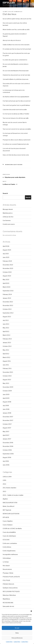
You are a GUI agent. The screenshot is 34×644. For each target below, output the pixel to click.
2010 (4, 484)
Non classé (6, 566)
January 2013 (7, 343)
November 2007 (8, 420)
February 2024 (7, 261)
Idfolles (9, 3)
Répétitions (6, 599)
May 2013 (6, 328)
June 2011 (6, 365)
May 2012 (6, 350)
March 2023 (6, 287)
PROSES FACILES (8, 584)
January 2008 (7, 413)
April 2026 (6, 246)
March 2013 (6, 335)
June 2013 (6, 324)
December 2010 (8, 372)
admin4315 (18, 12)
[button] (31, 611)
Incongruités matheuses (10, 554)
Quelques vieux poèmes (10, 588)
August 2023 (7, 276)
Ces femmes (7, 220)
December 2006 (8, 443)
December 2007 (8, 417)
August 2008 (7, 402)
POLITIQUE (6, 580)
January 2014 (7, 298)
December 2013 (8, 302)
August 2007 (7, 428)
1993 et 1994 (7, 477)
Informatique (7, 558)
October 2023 (7, 272)
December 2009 (8, 387)
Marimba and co (8, 213)
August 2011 (7, 361)
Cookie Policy (9, 642)
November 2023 (8, 268)
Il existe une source (9, 224)
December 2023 (8, 265)
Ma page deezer (8, 209)
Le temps (6, 562)
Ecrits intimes (7, 547)
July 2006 (6, 461)
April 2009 (6, 398)
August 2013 (7, 317)
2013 (4, 491)
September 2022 (8, 291)
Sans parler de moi (8, 606)
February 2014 (7, 294)
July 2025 (6, 254)
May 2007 (6, 432)
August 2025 (7, 250)
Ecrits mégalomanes (9, 551)
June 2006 (6, 465)
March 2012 (6, 357)
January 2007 (7, 439)
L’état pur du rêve (8, 217)
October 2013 (7, 309)
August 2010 (7, 380)
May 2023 (6, 280)
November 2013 (8, 306)
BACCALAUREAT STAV (10, 503)
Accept (17, 628)
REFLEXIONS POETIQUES (11, 592)
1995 (4, 480)
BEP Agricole (7, 510)
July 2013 (6, 320)
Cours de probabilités (9, 532)
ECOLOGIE (6, 540)
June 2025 (6, 257)
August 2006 (7, 457)
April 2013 (6, 332)
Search (5, 193)
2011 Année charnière (9, 488)
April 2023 (6, 283)
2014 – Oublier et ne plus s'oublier (13, 495)
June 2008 (6, 409)
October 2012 (7, 346)
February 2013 (7, 339)
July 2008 (6, 406)
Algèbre (5, 499)
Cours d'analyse (8, 525)
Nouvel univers (7, 569)
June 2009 (6, 395)
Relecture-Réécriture (9, 595)
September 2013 (8, 313)
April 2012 (6, 354)
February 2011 (7, 368)
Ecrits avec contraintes (10, 543)
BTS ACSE (6, 517)
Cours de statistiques (9, 536)
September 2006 (8, 454)
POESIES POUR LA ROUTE (11, 577)
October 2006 (7, 450)
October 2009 (7, 391)
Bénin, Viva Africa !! (8, 506)
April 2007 (6, 435)
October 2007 (7, 424)
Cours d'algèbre (8, 521)
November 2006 (8, 446)
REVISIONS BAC (8, 603)
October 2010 (7, 376)
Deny (17, 633)
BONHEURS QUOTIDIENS (14, 165)
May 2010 (6, 383)
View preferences (17, 638)
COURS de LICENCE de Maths (12, 529)
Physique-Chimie (8, 573)
